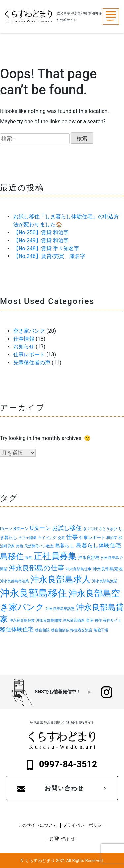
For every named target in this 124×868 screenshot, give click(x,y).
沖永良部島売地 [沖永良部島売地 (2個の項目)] (108, 569)
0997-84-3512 (62, 765)
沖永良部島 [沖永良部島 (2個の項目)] (89, 557)
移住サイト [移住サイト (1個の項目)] (112, 621)
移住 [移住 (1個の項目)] (98, 621)
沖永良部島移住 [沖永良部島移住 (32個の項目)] (34, 593)
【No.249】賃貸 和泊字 (41, 240)
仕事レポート (29, 355)
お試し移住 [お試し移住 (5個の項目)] (67, 528)
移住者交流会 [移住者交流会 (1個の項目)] (81, 630)
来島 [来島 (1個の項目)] (29, 558)
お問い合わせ (64, 788)
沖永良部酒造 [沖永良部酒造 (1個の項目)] (74, 621)
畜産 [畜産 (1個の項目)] (90, 621)
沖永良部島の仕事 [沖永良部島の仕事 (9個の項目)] (37, 568)
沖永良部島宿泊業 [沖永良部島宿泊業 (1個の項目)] (15, 581)
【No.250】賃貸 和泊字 (41, 232)
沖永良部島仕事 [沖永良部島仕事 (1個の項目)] (79, 569)
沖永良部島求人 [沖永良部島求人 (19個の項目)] (61, 579)
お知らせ (24, 347)
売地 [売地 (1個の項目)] (20, 546)
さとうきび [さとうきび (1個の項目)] (108, 529)
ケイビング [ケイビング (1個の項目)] (47, 538)
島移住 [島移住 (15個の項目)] (12, 556)
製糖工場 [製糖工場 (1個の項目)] (101, 630)
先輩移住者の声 (32, 363)
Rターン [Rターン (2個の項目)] (21, 529)
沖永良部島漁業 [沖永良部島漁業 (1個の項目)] (105, 581)
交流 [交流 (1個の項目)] (61, 538)
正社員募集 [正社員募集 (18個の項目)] (55, 556)
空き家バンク (29, 331)
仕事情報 (24, 339)
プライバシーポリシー (84, 825)
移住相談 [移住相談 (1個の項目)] (42, 630)
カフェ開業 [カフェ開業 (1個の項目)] (28, 538)
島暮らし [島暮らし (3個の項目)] (65, 546)
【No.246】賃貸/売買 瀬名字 (49, 256)
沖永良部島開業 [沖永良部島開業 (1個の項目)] (49, 621)
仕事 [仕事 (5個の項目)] (72, 537)
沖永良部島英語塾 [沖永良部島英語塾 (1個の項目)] (60, 609)
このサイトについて (38, 825)
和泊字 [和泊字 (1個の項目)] (112, 538)
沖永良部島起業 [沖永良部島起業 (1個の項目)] (22, 621)
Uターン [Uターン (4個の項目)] (40, 528)
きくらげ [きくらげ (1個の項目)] (90, 529)
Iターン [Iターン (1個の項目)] (6, 529)
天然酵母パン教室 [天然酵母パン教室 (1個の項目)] (39, 546)
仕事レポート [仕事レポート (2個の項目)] (92, 538)
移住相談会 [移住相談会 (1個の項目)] (60, 630)
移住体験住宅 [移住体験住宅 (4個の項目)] (17, 629)
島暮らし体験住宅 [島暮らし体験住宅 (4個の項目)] (99, 545)
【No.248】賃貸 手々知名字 (46, 248)
